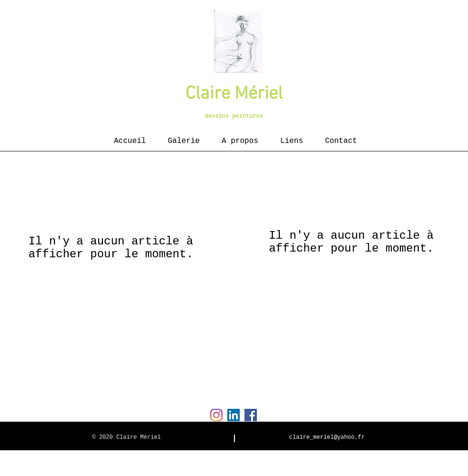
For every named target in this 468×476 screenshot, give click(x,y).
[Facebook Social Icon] (251, 415)
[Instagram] (216, 415)
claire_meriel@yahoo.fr (327, 437)
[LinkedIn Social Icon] (234, 415)
